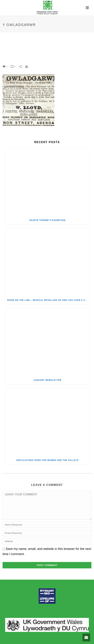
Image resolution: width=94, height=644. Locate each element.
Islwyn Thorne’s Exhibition (47, 220)
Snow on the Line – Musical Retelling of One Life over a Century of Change (48, 300)
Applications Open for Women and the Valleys (47, 460)
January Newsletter (47, 380)
